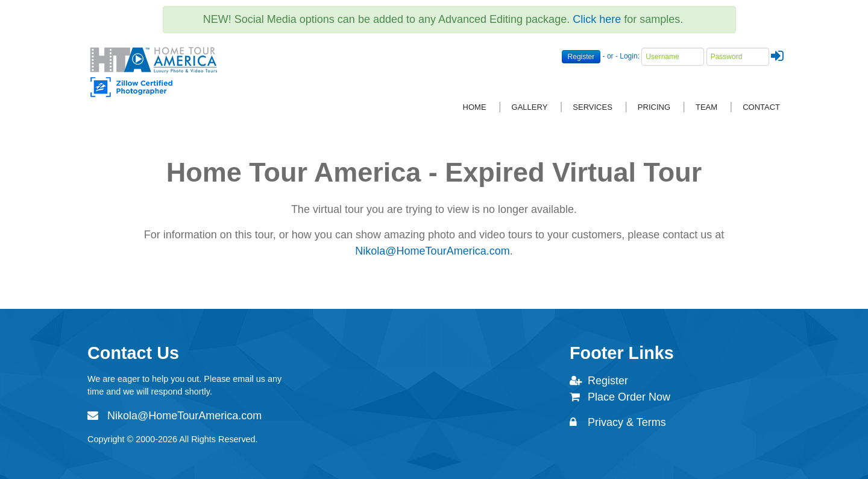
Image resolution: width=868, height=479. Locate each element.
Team (706, 107)
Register (581, 57)
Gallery (530, 107)
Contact (761, 107)
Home (475, 107)
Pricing (654, 107)
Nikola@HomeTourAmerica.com (432, 251)
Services (593, 107)
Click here (597, 19)
